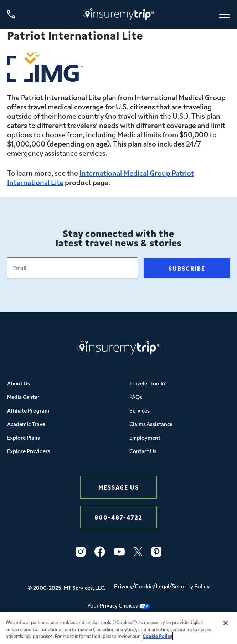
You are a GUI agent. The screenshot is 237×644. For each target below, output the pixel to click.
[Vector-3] (81, 552)
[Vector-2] (100, 552)
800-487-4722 (118, 517)
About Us (19, 383)
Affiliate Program (28, 410)
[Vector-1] (119, 552)
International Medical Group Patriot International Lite (101, 177)
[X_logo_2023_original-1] (138, 552)
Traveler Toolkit (148, 383)
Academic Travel (27, 424)
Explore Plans (24, 437)
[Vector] (156, 552)
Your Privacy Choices (118, 605)
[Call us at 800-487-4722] (11, 14)
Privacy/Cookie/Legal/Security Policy (162, 586)
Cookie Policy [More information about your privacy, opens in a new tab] (157, 638)
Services (140, 410)
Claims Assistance (151, 424)
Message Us (119, 487)
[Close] (226, 625)
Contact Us (143, 451)
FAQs (136, 397)
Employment (145, 437)
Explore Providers (29, 451)
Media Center (23, 397)
